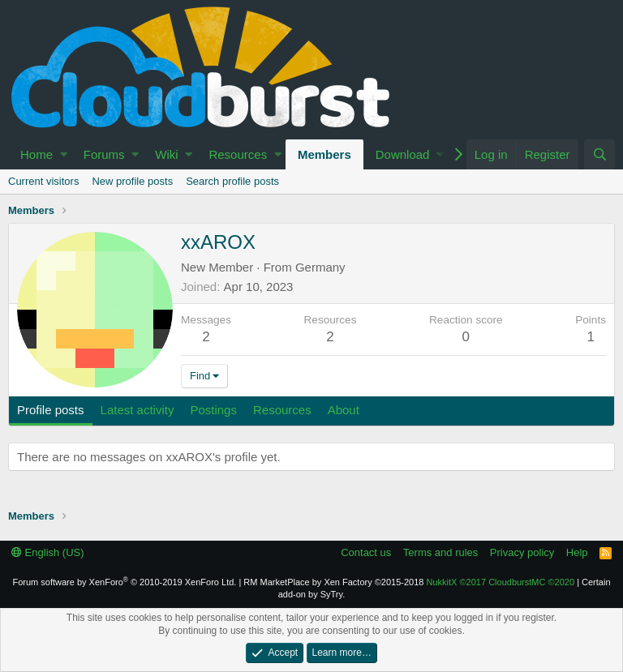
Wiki (166, 154)
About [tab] (344, 410)
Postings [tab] (213, 410)
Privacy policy (522, 552)
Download (403, 154)
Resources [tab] (282, 410)
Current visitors (43, 181)
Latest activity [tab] (137, 410)
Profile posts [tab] (51, 410)
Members (324, 154)
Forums (104, 154)
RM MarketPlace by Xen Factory (333, 582)
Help (577, 552)
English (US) (48, 552)
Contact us (366, 552)
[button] (64, 154)
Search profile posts (232, 181)
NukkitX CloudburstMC (501, 582)
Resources (238, 154)
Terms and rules (440, 552)
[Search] (599, 154)
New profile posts (132, 181)
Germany (320, 267)
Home (37, 154)
